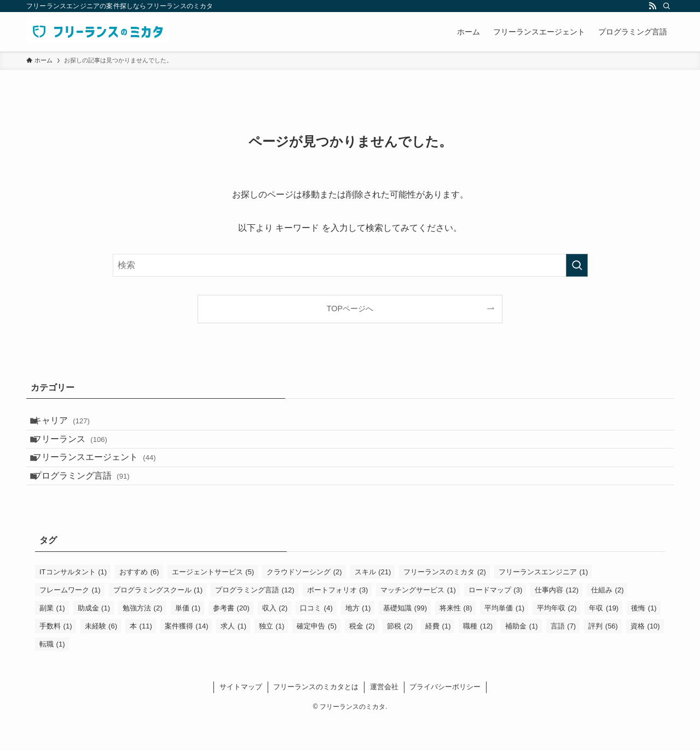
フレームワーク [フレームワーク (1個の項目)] (70, 620)
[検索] (667, 6)
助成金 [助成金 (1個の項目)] (94, 638)
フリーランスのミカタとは (316, 717)
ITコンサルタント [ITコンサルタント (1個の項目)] (73, 602)
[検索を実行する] (577, 265)
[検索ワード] (350, 265)
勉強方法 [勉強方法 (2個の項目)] (143, 638)
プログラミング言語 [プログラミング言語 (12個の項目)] (255, 620)
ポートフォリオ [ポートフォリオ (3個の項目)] (338, 620)
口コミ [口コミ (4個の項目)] (316, 638)
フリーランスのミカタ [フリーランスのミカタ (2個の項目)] (445, 602)
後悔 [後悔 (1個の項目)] (644, 638)
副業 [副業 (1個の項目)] (52, 638)
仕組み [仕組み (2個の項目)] (608, 620)
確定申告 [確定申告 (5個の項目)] (317, 656)
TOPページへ (350, 308)
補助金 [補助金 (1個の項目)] (522, 656)
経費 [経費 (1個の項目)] (438, 656)
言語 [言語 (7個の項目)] (563, 656)
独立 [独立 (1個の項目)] (272, 656)
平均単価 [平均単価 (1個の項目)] (504, 638)
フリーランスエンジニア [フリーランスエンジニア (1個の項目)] (543, 602)
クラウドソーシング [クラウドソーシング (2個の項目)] (304, 602)
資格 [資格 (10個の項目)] (645, 656)
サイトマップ (241, 717)
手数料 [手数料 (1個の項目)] (56, 656)
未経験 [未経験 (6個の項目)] (101, 656)
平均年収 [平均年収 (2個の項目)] (557, 638)
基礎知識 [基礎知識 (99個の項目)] (405, 638)
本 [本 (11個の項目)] (141, 656)
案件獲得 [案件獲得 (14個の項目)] (187, 656)
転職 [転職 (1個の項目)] (52, 674)
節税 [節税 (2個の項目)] (400, 656)
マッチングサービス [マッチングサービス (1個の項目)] (418, 620)
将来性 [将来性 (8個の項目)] (456, 638)
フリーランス (79, 450)
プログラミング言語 (90, 502)
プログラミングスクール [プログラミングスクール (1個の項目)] (158, 620)
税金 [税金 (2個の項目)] (362, 656)
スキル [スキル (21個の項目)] (373, 602)
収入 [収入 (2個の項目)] (275, 638)
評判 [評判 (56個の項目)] (603, 656)
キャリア (70, 424)
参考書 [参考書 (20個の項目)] (231, 638)
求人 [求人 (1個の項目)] (233, 656)
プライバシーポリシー (445, 717)
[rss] (652, 6)
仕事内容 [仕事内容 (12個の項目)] (557, 620)
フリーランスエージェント (103, 476)
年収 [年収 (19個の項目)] (604, 638)
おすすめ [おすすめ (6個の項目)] (139, 602)
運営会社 (384, 717)
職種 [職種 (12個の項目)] (478, 656)
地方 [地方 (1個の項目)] (358, 638)
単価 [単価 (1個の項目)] (188, 638)
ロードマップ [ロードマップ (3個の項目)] (496, 620)
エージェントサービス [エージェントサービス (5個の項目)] (213, 602)
